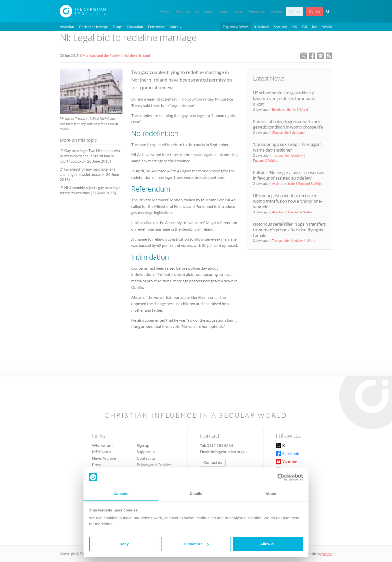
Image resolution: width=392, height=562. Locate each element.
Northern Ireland (137, 55)
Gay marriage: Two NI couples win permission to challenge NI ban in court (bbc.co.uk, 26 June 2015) (90, 156)
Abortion (67, 27)
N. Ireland (261, 27)
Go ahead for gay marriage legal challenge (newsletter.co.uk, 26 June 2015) (89, 174)
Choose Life (280, 133)
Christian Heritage (93, 27)
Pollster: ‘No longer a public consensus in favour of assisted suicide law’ (288, 175)
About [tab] (271, 494)
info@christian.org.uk (229, 452)
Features (182, 11)
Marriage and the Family (101, 55)
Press (97, 465)
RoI (315, 27)
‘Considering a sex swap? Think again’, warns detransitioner (287, 147)
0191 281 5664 (220, 445)
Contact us (146, 458)
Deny (124, 544)
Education (135, 27)
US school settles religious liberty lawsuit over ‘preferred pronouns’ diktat (284, 98)
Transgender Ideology (287, 155)
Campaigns (204, 11)
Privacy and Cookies (154, 465)
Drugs (117, 27)
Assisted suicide (283, 184)
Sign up (295, 11)
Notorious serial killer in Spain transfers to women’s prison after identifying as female (289, 230)
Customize (196, 544)
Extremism (156, 27)
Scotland (280, 27)
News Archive (104, 458)
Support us (146, 452)
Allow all (268, 544)
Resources (257, 11)
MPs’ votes (101, 452)
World (327, 27)
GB (305, 27)
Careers (277, 11)
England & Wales (236, 27)
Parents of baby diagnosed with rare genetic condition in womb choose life (288, 124)
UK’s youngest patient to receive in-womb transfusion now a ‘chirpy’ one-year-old (287, 201)
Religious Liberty (284, 110)
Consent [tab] (121, 494)
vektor (327, 554)
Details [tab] (196, 494)
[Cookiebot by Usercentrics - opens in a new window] (281, 477)
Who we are (102, 445)
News (165, 11)
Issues (238, 11)
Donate (314, 11)
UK (295, 27)
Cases (223, 11)
